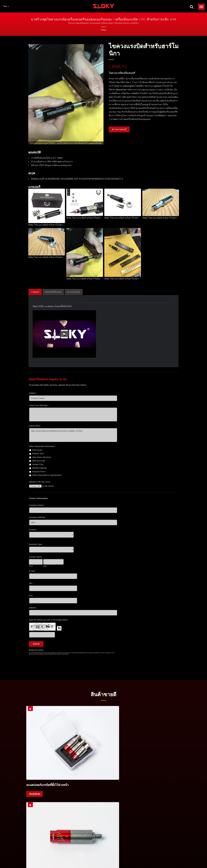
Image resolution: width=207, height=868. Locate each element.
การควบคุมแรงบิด (122, 856)
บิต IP (170, 856)
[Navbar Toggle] (201, 7)
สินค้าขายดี (103, 694)
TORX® (149, 856)
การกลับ (156, 794)
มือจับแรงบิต (63, 794)
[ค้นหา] (192, 7)
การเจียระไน (169, 794)
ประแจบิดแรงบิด (50, 856)
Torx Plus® (163, 856)
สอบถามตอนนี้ (119, 130)
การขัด (145, 794)
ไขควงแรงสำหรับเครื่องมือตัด (84, 794)
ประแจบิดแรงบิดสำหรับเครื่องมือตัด (102, 856)
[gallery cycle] (66, 143)
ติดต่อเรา (46, 860)
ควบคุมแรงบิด (107, 794)
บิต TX (156, 856)
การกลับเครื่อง (132, 794)
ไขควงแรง (33, 794)
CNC (119, 794)
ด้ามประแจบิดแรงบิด (80, 856)
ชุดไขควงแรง (48, 794)
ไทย (6, 6)
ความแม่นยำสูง (35, 801)
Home (103, 30)
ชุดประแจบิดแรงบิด (65, 856)
